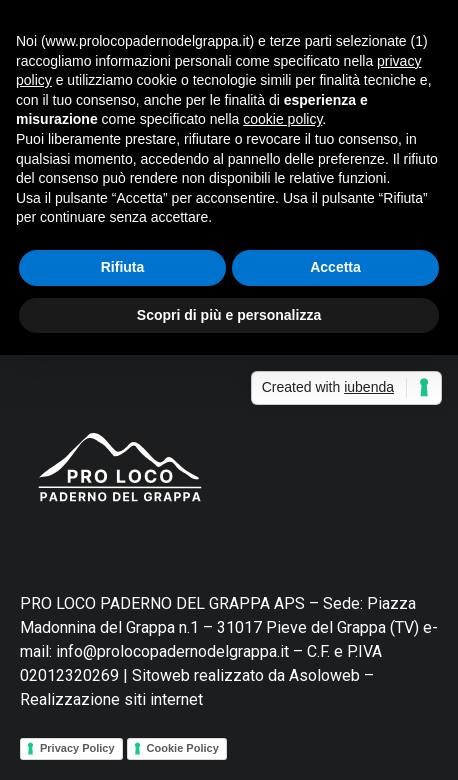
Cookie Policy (183, 748)
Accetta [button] (335, 267)
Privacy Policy (77, 748)
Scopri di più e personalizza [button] (229, 315)
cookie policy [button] (282, 119)
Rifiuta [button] (123, 267)
